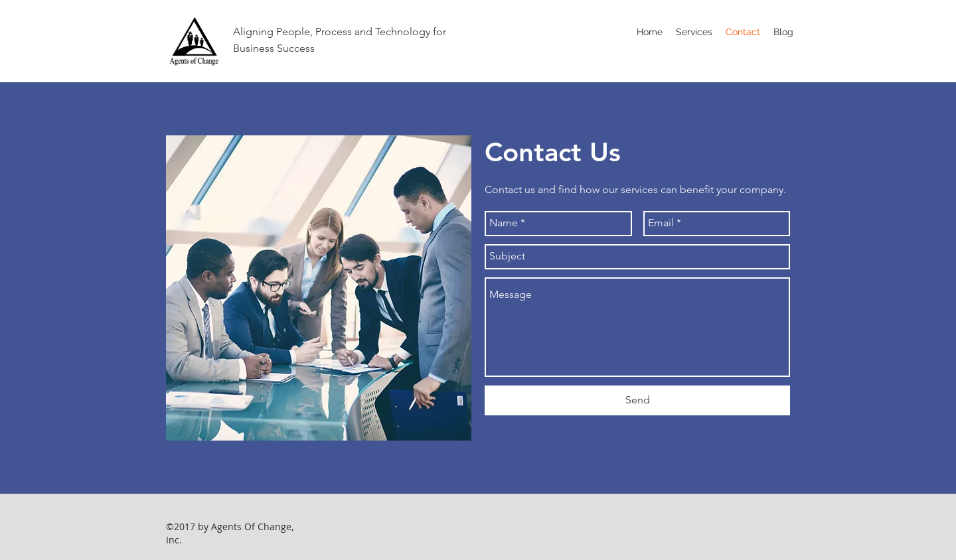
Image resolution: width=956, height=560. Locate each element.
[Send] (637, 400)
